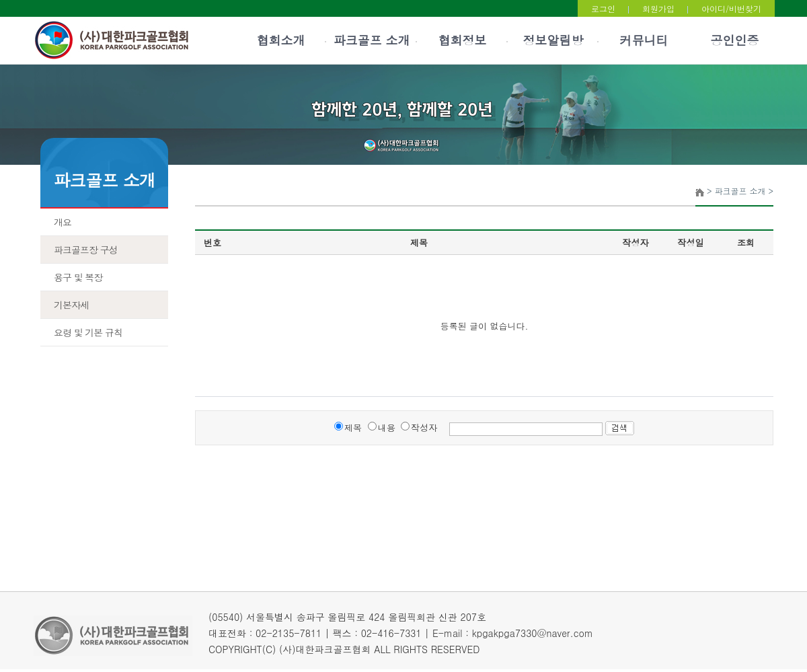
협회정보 (463, 40)
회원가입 (658, 8)
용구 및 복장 (78, 277)
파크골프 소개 (371, 40)
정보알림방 (553, 40)
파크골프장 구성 (86, 250)
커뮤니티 (644, 40)
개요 (63, 222)
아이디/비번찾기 (731, 8)
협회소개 (281, 40)
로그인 (603, 8)
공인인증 (735, 40)
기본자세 (71, 305)
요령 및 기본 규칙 (88, 332)
